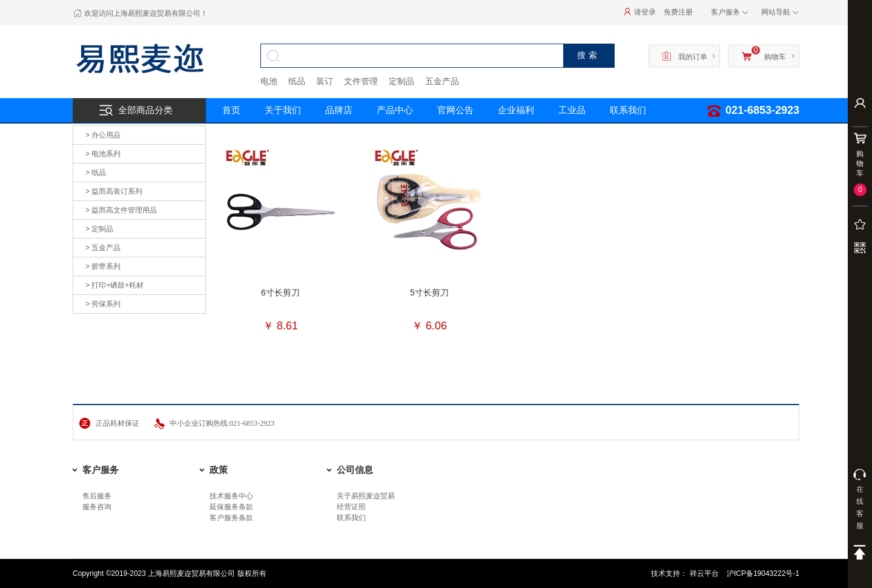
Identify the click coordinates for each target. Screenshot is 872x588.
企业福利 (516, 110)
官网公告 (455, 110)
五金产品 (442, 81)
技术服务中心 (231, 496)
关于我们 (283, 110)
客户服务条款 (231, 518)
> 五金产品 (103, 248)
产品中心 (395, 110)
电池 (269, 81)
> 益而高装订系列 (114, 191)
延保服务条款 (231, 507)
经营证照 (351, 507)
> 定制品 (99, 229)
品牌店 (339, 110)
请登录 (641, 12)
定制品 (401, 81)
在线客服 (860, 499)
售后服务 (97, 496)
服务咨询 (97, 507)
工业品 (572, 110)
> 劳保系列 (103, 304)
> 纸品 (96, 173)
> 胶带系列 (103, 266)
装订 (325, 81)
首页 (231, 110)
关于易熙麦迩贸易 (366, 496)
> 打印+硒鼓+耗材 (114, 285)
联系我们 (628, 110)
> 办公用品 (103, 135)
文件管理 (361, 81)
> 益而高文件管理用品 (121, 210)
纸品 (297, 81)
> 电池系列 (103, 154)
